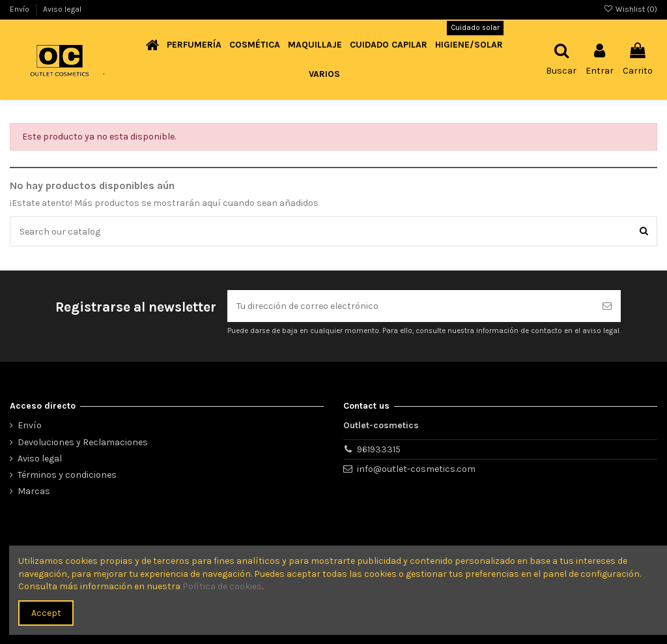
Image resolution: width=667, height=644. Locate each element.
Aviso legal (62, 9)
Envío (21, 9)
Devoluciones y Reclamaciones (83, 442)
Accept (46, 613)
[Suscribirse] (607, 306)
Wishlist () (631, 9)
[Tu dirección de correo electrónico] (410, 306)
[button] (194, 45)
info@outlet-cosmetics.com (416, 469)
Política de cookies (222, 586)
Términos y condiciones (67, 475)
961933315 (379, 449)
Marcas (34, 491)
